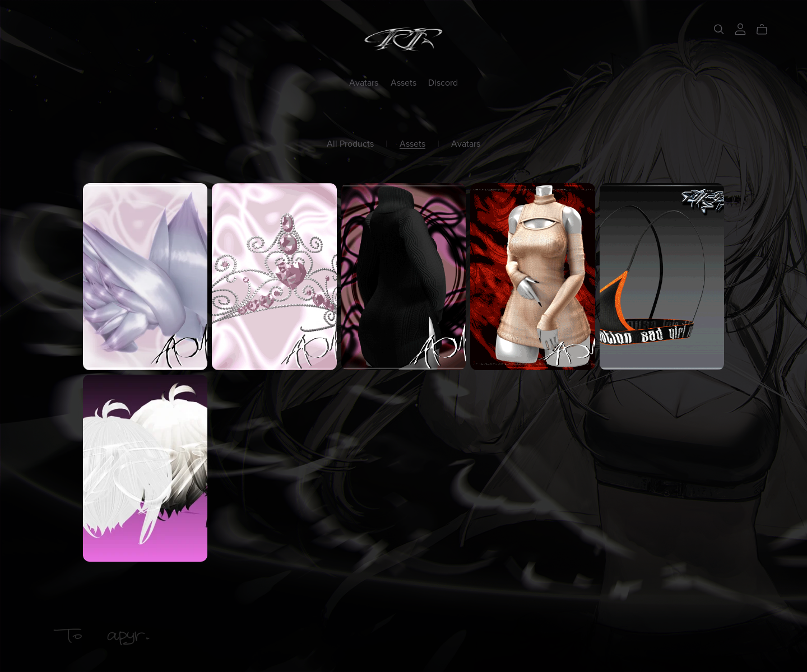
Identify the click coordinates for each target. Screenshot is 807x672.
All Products (350, 144)
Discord (443, 82)
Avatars (364, 82)
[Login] (740, 29)
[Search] (719, 29)
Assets (403, 82)
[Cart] (766, 30)
